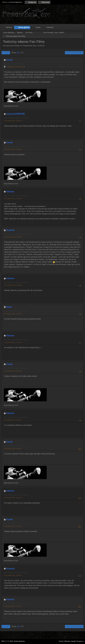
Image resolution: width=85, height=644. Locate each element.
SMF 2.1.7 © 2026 (7, 641)
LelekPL (62, 33)
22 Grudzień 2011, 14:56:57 (13, 449)
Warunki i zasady (70, 641)
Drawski (10, 230)
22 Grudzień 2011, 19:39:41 (13, 526)
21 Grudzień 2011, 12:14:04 (13, 285)
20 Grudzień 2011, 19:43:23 (13, 149)
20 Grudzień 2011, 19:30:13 (13, 121)
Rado (9, 307)
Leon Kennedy (48, 33)
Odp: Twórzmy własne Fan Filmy (16, 118)
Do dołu (6, 53)
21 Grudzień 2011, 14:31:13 (13, 342)
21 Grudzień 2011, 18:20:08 (13, 371)
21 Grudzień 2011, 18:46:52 (13, 420)
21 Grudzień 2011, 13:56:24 (13, 314)
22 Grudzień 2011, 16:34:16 (13, 498)
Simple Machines (19, 641)
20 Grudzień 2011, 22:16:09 (13, 199)
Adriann (10, 192)
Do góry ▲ (80, 641)
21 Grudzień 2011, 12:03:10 (13, 237)
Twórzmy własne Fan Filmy (14, 64)
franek (9, 60)
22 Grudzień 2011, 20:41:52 (13, 606)
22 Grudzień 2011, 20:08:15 (13, 575)
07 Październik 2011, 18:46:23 (15, 67)
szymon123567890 (16, 114)
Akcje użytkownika (74, 53)
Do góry (6, 627)
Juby (56, 33)
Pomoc (61, 641)
